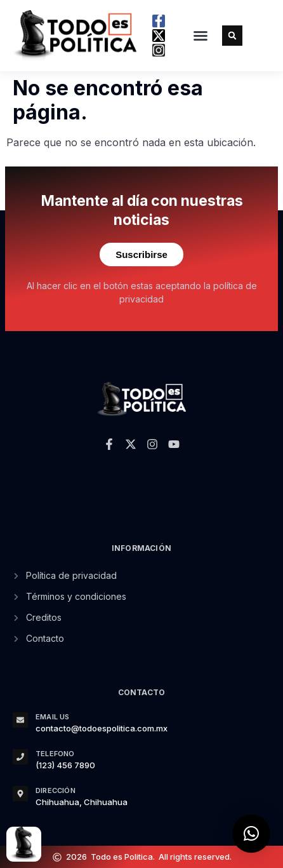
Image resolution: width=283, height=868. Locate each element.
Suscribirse (141, 254)
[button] (201, 36)
